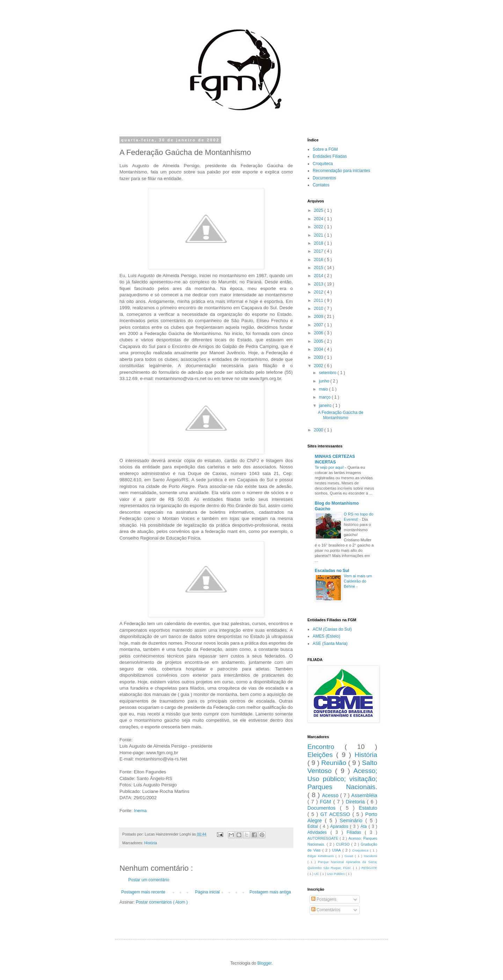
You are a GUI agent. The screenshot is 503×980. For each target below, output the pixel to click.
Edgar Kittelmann (321, 856)
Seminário (353, 821)
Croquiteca (323, 164)
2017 (319, 251)
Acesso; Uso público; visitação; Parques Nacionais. (342, 779)
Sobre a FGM (325, 149)
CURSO (344, 844)
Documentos (324, 178)
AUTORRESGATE (323, 838)
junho (325, 381)
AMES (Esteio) (326, 636)
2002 (319, 366)
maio (324, 389)
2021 (319, 235)
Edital (314, 826)
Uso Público (336, 874)
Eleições (322, 755)
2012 (319, 292)
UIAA (337, 850)
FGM (327, 802)
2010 (319, 309)
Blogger (265, 963)
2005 (319, 341)
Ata (365, 826)
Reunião (335, 763)
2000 (319, 430)
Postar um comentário (149, 880)
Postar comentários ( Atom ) (162, 902)
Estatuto (368, 808)
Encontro (326, 747)
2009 (319, 317)
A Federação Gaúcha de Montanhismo (341, 415)
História (151, 843)
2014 (319, 276)
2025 (319, 210)
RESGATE (369, 868)
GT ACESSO (336, 814)
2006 (319, 333)
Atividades (319, 832)
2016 (319, 260)
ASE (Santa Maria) (330, 644)
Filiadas (356, 832)
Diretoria (356, 802)
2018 (319, 243)
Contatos (321, 185)
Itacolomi (371, 856)
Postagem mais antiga (270, 892)
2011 (319, 300)
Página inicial (207, 892)
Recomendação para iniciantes (341, 171)
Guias (350, 856)
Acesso (331, 795)
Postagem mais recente (143, 892)
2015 (319, 268)
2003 (319, 357)
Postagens (324, 899)
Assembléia (364, 795)
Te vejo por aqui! (330, 467)
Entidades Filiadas (330, 156)
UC (317, 874)
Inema (140, 811)
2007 (319, 325)
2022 (319, 227)
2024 (319, 219)
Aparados (340, 826)
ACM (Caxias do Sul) (332, 629)
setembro (328, 373)
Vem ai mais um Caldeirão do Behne (358, 581)
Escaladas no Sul (332, 571)
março (325, 397)
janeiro (326, 406)
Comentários (326, 910)
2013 (319, 284)
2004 (319, 349)
